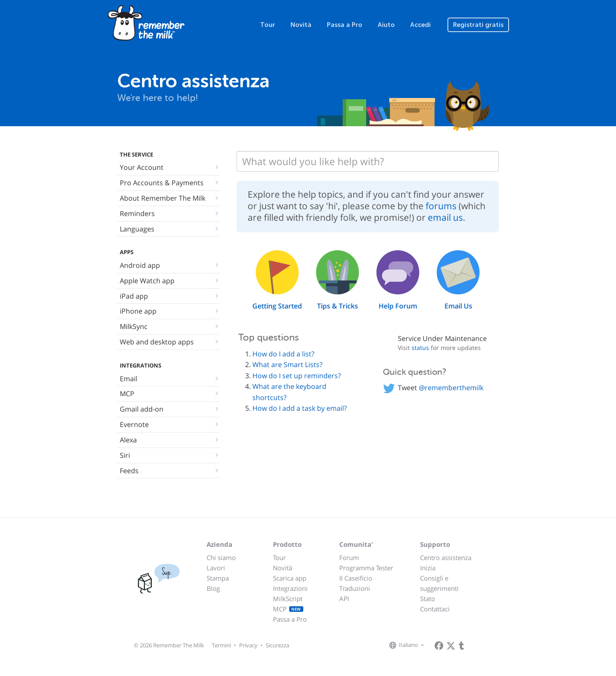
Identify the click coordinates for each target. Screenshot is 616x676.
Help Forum (398, 306)
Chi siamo (221, 557)
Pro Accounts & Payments (162, 183)
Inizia (428, 568)
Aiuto (386, 25)
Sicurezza (277, 645)
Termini (221, 645)
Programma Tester (366, 568)
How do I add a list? (283, 354)
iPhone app (138, 311)
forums (441, 206)
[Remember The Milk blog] (462, 646)
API (344, 599)
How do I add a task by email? (300, 408)
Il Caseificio (356, 578)
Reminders (137, 213)
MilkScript (288, 599)
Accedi (421, 25)
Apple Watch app (147, 281)
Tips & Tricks (338, 306)
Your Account (142, 167)
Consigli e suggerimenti (439, 583)
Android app (140, 265)
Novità (301, 25)
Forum (349, 557)
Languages (137, 229)
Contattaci (435, 609)
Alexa (128, 440)
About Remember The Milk (163, 198)
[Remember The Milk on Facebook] (439, 646)
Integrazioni (290, 588)
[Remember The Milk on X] (451, 646)
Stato (428, 599)
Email (129, 379)
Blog (213, 588)
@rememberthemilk (451, 388)
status (420, 348)
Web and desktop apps (157, 342)
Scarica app (290, 578)
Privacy (248, 645)
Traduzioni (355, 588)
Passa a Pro (345, 25)
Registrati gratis (478, 25)
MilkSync (134, 326)
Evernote (134, 424)
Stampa (218, 578)
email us (445, 217)
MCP (127, 394)
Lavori (216, 568)
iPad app (134, 296)
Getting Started (277, 306)
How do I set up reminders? (297, 376)
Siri (125, 455)
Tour (268, 25)
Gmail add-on (142, 409)
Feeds (129, 471)
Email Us (458, 306)
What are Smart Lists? (287, 365)
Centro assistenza (446, 557)
